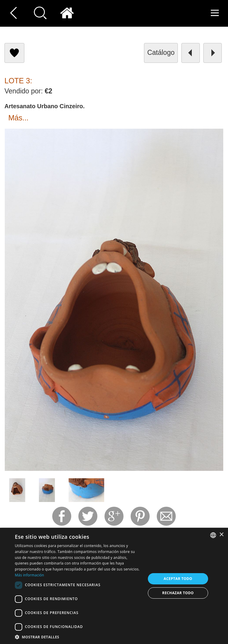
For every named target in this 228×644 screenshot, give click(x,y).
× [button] (221, 535)
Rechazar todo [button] (178, 593)
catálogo (161, 52)
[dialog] (114, 586)
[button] (78, 637)
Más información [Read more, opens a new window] (29, 575)
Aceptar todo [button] (178, 579)
